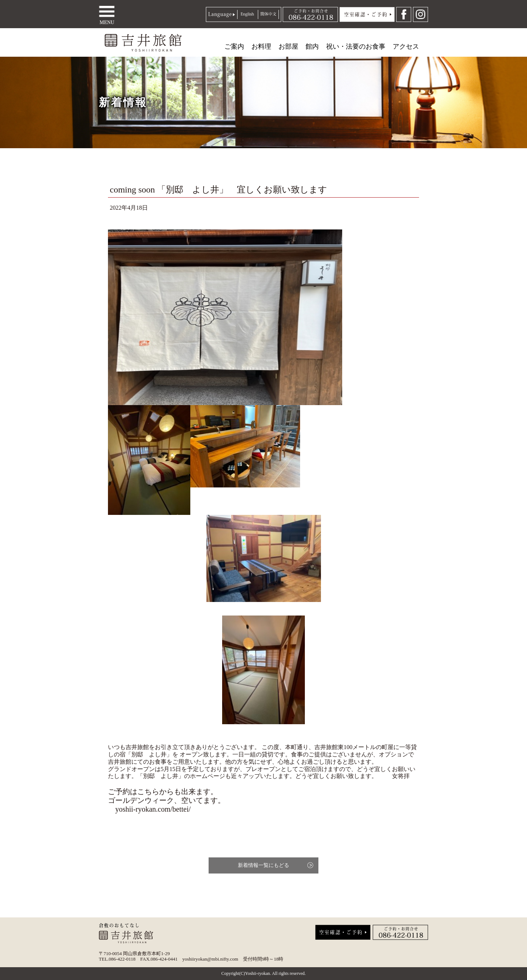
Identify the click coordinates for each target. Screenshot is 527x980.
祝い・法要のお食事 (356, 46)
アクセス (406, 46)
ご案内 (234, 46)
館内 (312, 46)
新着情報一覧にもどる (263, 865)
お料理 (261, 46)
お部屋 (288, 46)
